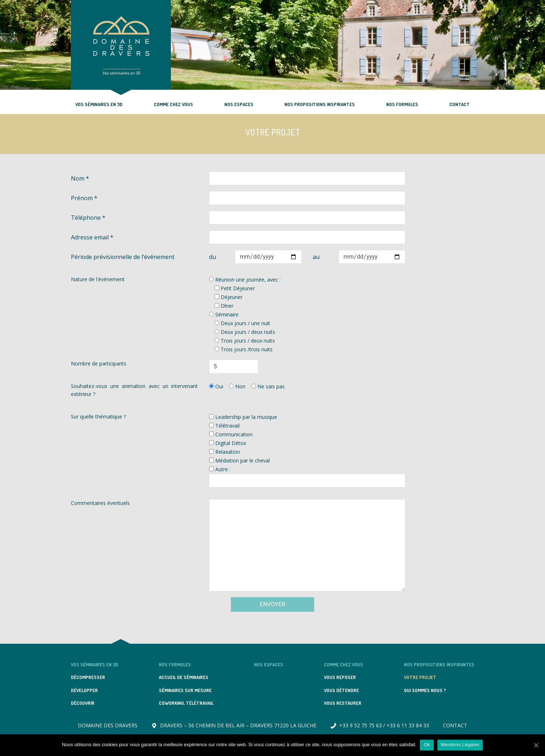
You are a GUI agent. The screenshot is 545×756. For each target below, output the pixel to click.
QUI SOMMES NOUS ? (425, 690)
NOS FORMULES (402, 104)
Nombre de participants (99, 363)
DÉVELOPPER (84, 690)
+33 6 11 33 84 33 (408, 725)
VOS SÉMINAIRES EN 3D (99, 104)
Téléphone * (88, 218)
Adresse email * (92, 237)
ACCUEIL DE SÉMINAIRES (184, 677)
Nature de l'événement (98, 279)
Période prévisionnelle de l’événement (123, 257)
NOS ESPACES (239, 104)
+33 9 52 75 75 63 (360, 725)
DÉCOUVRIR (83, 703)
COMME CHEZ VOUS (173, 104)
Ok (427, 745)
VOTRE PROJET (420, 677)
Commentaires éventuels (100, 503)
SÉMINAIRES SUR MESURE (185, 690)
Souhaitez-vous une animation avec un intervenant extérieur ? (135, 390)
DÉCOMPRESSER (88, 677)
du (213, 257)
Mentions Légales (460, 745)
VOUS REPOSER (340, 677)
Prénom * (84, 198)
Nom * (80, 178)
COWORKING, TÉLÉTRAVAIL (186, 703)
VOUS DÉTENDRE (341, 690)
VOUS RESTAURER (343, 703)
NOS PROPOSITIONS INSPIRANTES (320, 104)
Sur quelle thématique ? (98, 417)
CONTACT (460, 104)
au (316, 257)
